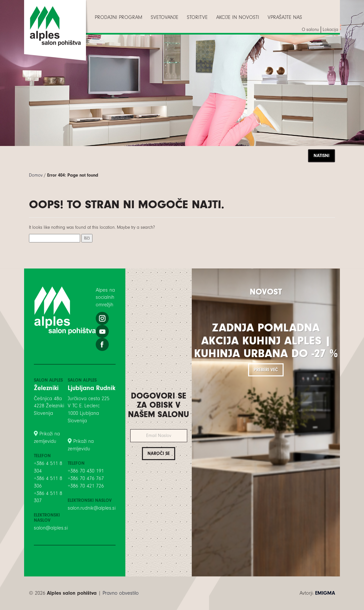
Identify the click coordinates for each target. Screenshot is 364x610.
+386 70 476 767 (86, 478)
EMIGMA (325, 593)
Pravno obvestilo (121, 593)
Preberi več (266, 370)
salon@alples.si (51, 528)
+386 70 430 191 (86, 471)
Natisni (322, 156)
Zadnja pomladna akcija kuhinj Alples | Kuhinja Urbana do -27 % (266, 341)
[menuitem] (119, 17)
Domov (36, 175)
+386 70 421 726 (86, 486)
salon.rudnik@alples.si (92, 508)
